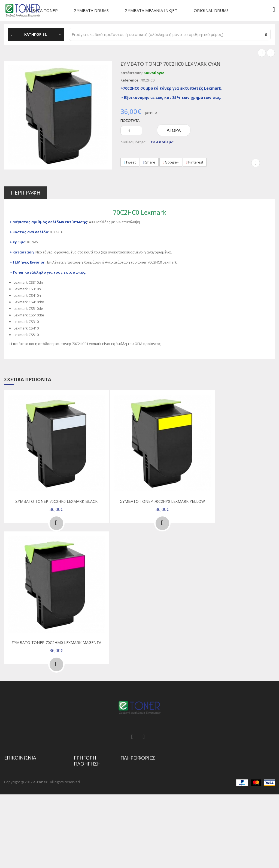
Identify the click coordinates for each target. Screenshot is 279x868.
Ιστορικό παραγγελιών (93, 800)
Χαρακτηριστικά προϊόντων (87, 824)
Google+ (172, 162)
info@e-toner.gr (27, 820)
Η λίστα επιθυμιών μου (89, 811)
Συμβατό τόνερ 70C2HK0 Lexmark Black (56, 501)
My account (83, 792)
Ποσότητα (130, 120)
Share (150, 162)
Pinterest (197, 162)
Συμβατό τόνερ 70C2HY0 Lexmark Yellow (162, 501)
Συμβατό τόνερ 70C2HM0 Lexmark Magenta (56, 641)
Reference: (130, 80)
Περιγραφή (26, 193)
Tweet (130, 162)
